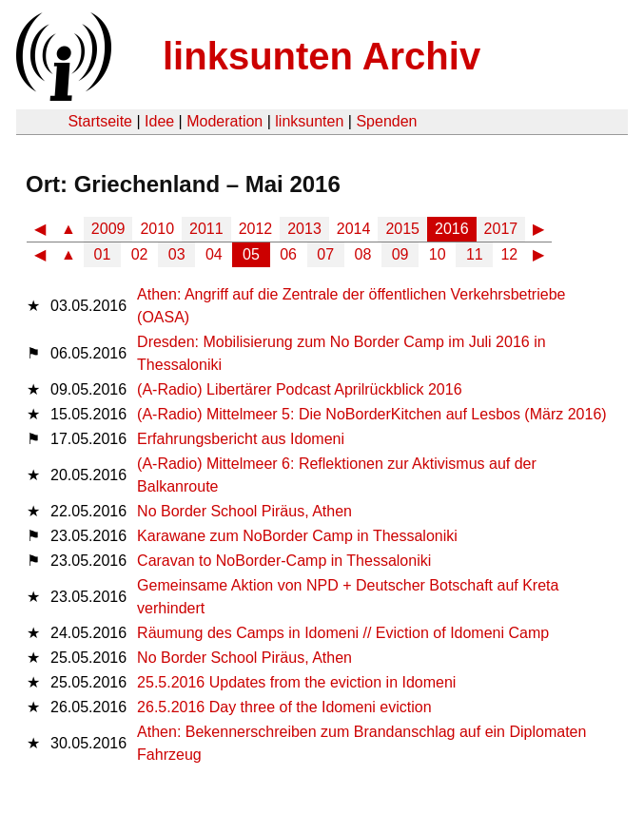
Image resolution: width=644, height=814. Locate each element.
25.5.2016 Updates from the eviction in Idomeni (296, 682)
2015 (402, 229)
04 (214, 254)
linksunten (309, 121)
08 (363, 254)
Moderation (224, 121)
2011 (206, 229)
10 (438, 254)
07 (325, 254)
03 (177, 254)
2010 (157, 229)
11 (475, 254)
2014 (354, 229)
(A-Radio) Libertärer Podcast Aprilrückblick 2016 (299, 389)
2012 (256, 229)
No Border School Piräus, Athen (244, 511)
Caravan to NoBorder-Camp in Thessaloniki (284, 561)
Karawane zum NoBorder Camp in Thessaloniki (297, 536)
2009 (108, 229)
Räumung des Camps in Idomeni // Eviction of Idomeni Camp (343, 633)
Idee (159, 121)
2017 (501, 229)
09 (400, 254)
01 (103, 254)
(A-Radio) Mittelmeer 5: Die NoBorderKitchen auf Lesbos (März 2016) (372, 414)
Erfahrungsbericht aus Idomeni (241, 439)
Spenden (386, 121)
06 (288, 254)
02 (140, 254)
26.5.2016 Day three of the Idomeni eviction (284, 707)
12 (509, 254)
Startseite (100, 121)
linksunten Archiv (322, 56)
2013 (304, 229)
